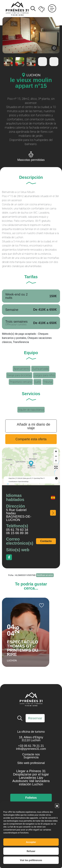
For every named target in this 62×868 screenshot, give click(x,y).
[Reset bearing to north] (56, 461)
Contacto (46, 541)
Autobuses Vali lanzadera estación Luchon (31, 783)
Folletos (31, 798)
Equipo (31, 353)
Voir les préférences (31, 860)
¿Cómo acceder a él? (53, 513)
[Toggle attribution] (56, 478)
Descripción (31, 177)
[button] (57, 806)
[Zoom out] (56, 456)
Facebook (9, 557)
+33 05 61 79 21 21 (31, 746)
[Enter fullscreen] (56, 467)
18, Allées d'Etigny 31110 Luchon (31, 739)
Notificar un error (45, 575)
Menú (52, 9)
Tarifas (31, 277)
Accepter (31, 842)
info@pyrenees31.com (31, 749)
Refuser (31, 851)
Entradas (42, 8)
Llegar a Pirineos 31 (31, 771)
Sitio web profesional (31, 763)
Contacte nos (31, 754)
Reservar (35, 718)
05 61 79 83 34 (17, 530)
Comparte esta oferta (31, 439)
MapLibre (12, 478)
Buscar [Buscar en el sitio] (33, 9)
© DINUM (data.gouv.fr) (24, 478)
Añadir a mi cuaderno (41, 605)
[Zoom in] (56, 451)
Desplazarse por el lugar (31, 774)
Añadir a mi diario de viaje (34, 426)
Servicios (31, 394)
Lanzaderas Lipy (31, 778)
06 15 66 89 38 (17, 533)
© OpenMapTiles (37, 478)
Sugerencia (31, 757)
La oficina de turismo (31, 732)
